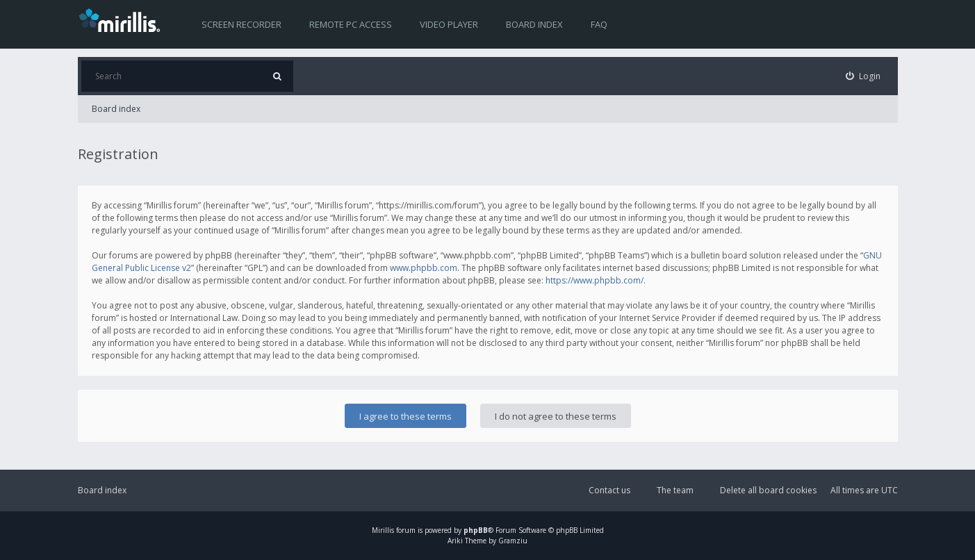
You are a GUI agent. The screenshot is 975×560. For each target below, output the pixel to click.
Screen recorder (241, 24)
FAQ (599, 24)
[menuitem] (863, 76)
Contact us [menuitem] (609, 490)
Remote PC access (351, 24)
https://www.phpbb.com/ (595, 280)
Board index (534, 24)
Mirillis (383, 530)
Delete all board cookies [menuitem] (768, 490)
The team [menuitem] (675, 490)
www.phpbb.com (424, 268)
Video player (449, 24)
